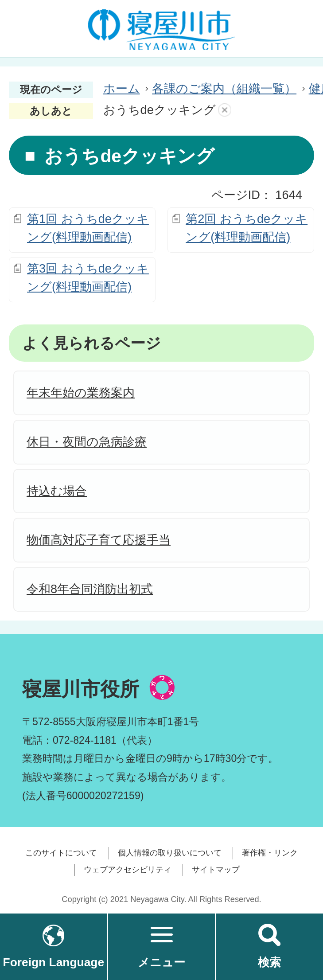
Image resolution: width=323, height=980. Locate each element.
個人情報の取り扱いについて (170, 853)
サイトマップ (216, 870)
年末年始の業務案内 (81, 392)
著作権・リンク (270, 853)
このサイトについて (61, 853)
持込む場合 (57, 491)
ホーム (122, 88)
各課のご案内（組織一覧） (224, 88)
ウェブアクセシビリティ (128, 870)
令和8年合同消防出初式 (90, 589)
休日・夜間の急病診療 (87, 442)
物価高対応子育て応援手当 (99, 540)
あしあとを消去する (225, 110)
